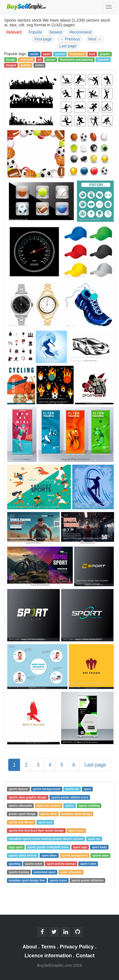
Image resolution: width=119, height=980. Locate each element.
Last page (68, 46)
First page (43, 39)
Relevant (14, 32)
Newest (56, 32)
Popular (35, 32)
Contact (85, 956)
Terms (49, 947)
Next (95, 39)
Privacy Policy (77, 947)
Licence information (48, 956)
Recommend (80, 32)
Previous (70, 39)
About (30, 947)
